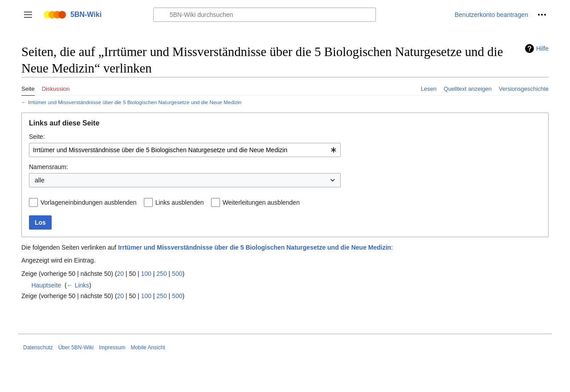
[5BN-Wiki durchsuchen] (265, 15)
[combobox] (185, 150)
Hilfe (542, 48)
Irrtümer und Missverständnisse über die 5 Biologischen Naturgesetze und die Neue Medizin (135, 102)
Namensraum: (49, 167)
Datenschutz (38, 348)
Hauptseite (46, 285)
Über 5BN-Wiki (76, 348)
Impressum (112, 348)
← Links (78, 285)
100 (146, 274)
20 (121, 274)
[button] (28, 15)
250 (161, 274)
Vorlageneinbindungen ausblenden (89, 202)
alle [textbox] (40, 180)
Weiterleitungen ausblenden (261, 202)
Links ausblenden (180, 202)
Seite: (37, 137)
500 (177, 274)
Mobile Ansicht (148, 348)
